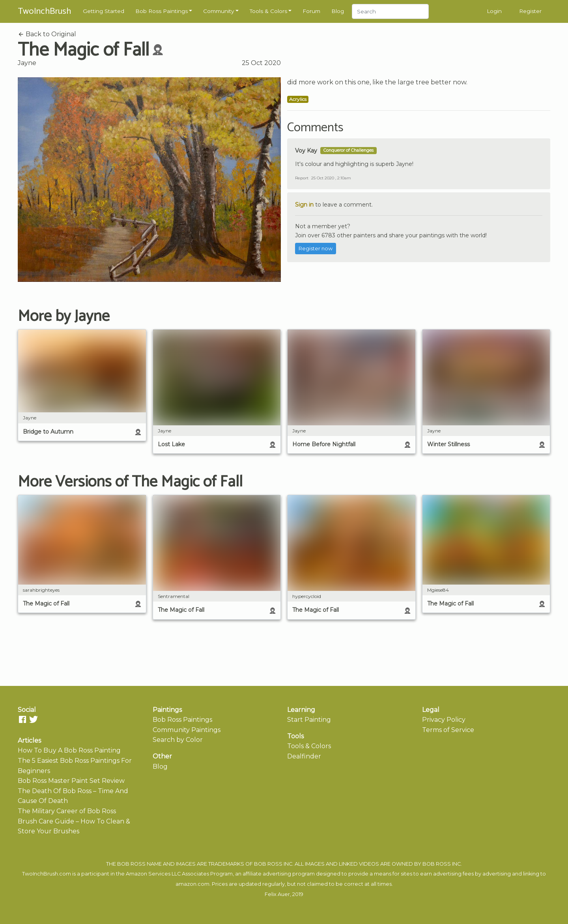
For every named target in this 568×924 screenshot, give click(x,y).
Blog (338, 11)
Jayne (27, 63)
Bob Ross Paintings (162, 11)
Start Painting (309, 720)
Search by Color (178, 740)
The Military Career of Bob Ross (67, 811)
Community (219, 11)
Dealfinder (304, 756)
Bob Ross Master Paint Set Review (71, 781)
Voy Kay (306, 151)
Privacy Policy (444, 720)
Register (530, 11)
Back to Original (47, 34)
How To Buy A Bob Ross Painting (69, 750)
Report (302, 178)
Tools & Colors (268, 11)
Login (494, 11)
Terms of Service (448, 730)
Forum (311, 11)
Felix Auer (277, 894)
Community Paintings (187, 730)
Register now (316, 249)
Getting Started (104, 11)
